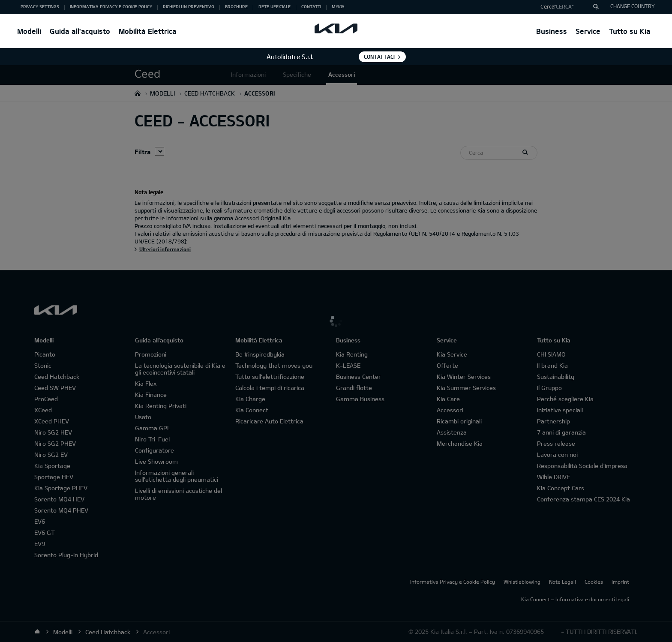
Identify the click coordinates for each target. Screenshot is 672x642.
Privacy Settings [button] (40, 6)
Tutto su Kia (630, 31)
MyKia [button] (338, 6)
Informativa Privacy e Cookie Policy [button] (111, 6)
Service (588, 31)
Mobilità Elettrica (148, 31)
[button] (566, 7)
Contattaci (379, 57)
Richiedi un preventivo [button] (189, 6)
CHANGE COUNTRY (633, 6)
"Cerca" (564, 6)
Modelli (29, 31)
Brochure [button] (236, 6)
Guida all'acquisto (80, 31)
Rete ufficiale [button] (274, 6)
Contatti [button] (311, 6)
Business (552, 31)
